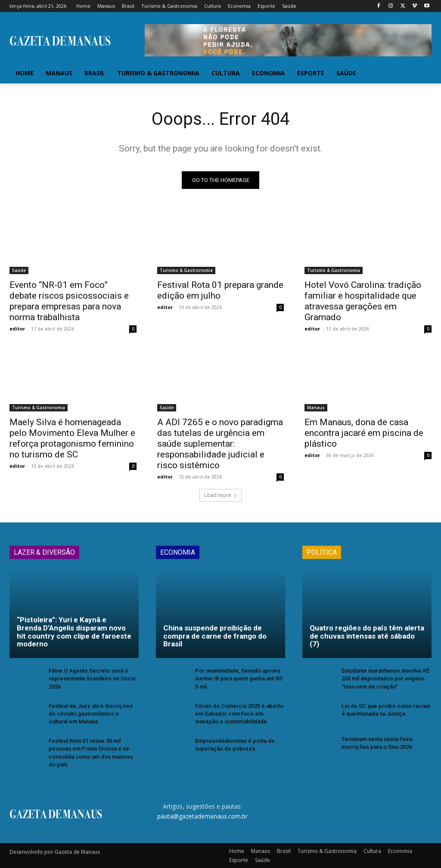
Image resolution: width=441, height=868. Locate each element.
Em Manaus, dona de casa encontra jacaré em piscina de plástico (364, 432)
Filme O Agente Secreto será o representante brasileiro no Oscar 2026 (92, 678)
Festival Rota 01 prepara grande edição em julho (220, 290)
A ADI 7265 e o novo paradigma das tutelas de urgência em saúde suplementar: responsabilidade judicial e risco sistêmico (220, 443)
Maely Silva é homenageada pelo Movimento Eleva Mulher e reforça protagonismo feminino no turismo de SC (72, 438)
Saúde (19, 270)
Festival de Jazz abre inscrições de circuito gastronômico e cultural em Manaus (91, 714)
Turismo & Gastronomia (186, 270)
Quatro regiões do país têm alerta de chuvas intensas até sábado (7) (367, 636)
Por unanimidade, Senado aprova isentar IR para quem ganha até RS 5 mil (239, 678)
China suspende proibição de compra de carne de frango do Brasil (215, 636)
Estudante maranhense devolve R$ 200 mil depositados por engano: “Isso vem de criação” (385, 678)
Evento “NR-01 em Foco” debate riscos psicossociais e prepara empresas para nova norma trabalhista (69, 301)
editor (17, 328)
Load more (221, 495)
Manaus (316, 407)
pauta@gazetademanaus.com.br (202, 816)
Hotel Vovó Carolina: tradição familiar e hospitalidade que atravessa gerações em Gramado (363, 301)
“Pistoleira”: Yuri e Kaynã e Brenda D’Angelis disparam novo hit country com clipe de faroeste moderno (74, 632)
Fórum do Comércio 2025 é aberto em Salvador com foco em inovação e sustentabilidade (239, 714)
